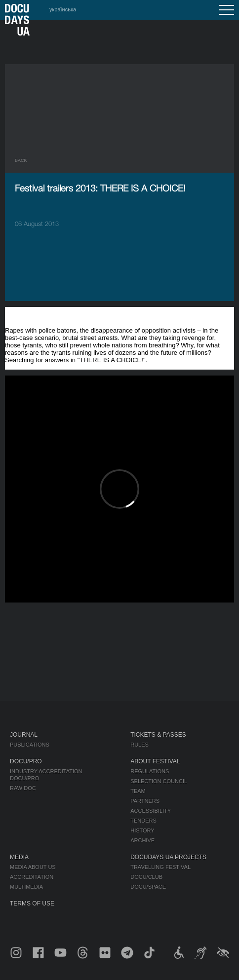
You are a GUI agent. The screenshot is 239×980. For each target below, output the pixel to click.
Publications (30, 745)
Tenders (143, 821)
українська (63, 9)
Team (138, 791)
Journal (24, 735)
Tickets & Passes (158, 735)
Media (19, 857)
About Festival (155, 761)
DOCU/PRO (26, 761)
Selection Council (159, 781)
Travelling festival (160, 867)
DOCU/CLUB (146, 877)
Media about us (33, 867)
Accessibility (151, 811)
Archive (142, 840)
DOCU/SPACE (148, 887)
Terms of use (32, 904)
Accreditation (32, 877)
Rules (139, 745)
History (142, 830)
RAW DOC (23, 788)
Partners (145, 801)
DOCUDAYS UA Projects (168, 857)
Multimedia (26, 887)
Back (21, 160)
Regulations (150, 771)
